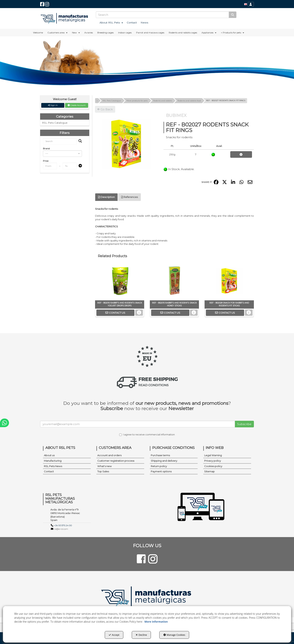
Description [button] (106, 197)
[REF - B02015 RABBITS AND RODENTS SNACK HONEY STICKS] (174, 282)
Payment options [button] (161, 471)
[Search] (233, 15)
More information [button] (156, 622)
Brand (46, 148)
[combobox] (62, 154)
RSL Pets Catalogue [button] (55, 123)
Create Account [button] (77, 105)
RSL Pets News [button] (53, 466)
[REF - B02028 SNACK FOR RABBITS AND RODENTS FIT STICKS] (229, 282)
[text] (162, 15)
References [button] (129, 197)
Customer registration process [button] (116, 461)
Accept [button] (114, 635)
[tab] (106, 197)
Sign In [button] (53, 105)
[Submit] (79, 166)
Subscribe (244, 424)
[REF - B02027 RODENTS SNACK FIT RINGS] (127, 144)
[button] (42, 5)
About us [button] (49, 455)
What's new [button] (105, 466)
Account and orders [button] (109, 455)
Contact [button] (49, 471)
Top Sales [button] (103, 471)
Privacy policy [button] (213, 461)
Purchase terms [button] (160, 455)
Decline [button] (141, 635)
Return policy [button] (159, 466)
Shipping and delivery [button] (164, 461)
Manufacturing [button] (53, 461)
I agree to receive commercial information (147, 434)
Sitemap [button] (209, 471)
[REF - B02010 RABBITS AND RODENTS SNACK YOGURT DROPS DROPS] (120, 282)
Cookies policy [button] (213, 466)
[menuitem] (246, 4)
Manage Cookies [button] (174, 635)
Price (46, 161)
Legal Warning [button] (213, 455)
